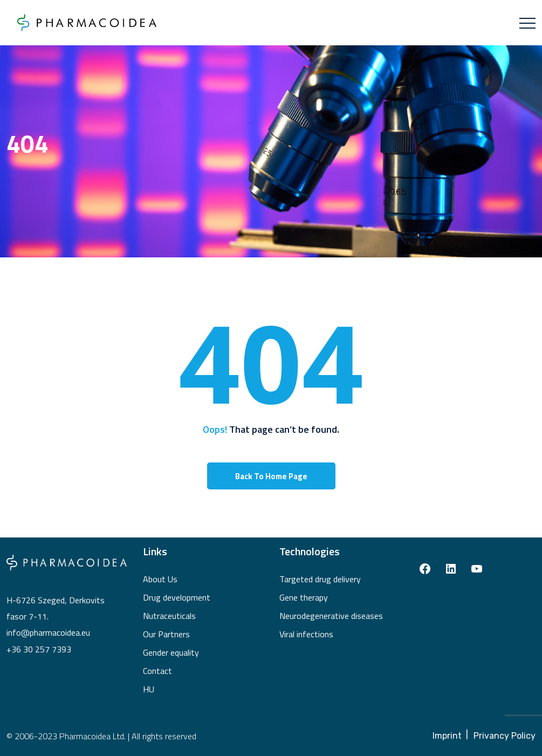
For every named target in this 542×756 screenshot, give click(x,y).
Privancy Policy (505, 736)
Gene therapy (304, 597)
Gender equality (171, 652)
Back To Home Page (271, 476)
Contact (157, 671)
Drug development (177, 597)
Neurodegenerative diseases (331, 616)
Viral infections (306, 634)
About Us (160, 579)
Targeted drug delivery (320, 579)
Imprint (447, 736)
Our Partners (166, 634)
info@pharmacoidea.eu (48, 632)
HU (149, 689)
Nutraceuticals (169, 616)
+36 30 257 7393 (39, 649)
